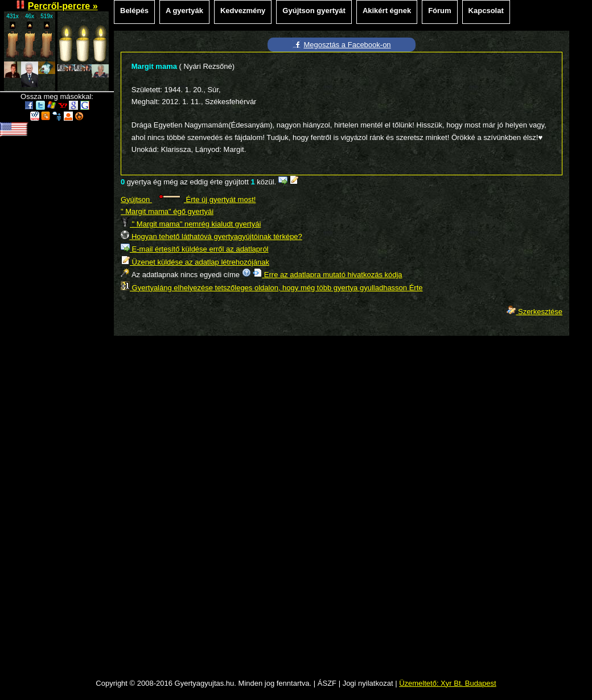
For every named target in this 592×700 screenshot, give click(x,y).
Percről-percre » (63, 6)
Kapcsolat (486, 11)
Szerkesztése (535, 312)
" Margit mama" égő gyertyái (167, 211)
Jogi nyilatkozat (368, 683)
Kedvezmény (243, 11)
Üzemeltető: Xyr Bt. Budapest (448, 683)
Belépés (134, 11)
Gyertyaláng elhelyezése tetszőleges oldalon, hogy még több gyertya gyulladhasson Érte (272, 288)
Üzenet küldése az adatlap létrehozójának (195, 262)
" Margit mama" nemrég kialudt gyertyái (191, 224)
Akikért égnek (387, 11)
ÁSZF (327, 683)
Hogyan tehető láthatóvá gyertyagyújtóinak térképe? (211, 236)
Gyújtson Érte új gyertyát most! (188, 199)
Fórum (439, 11)
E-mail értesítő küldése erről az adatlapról (195, 249)
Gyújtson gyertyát (314, 11)
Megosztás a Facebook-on (347, 45)
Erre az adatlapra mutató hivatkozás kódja (327, 275)
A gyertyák (184, 11)
